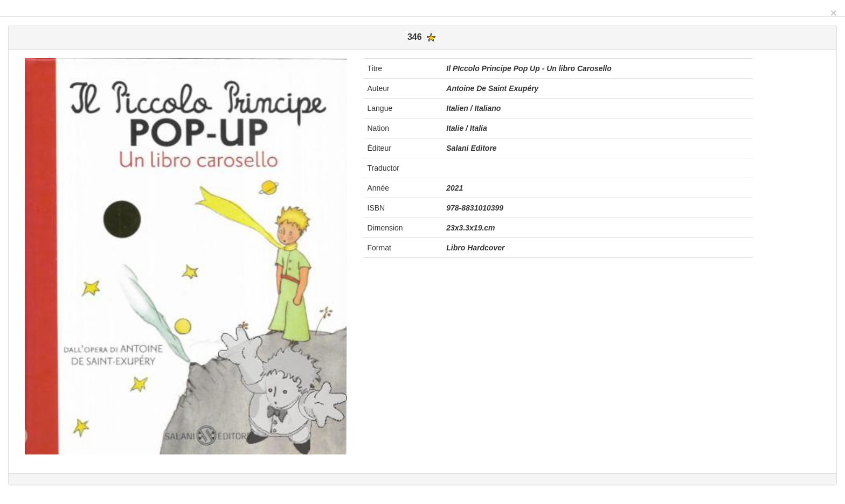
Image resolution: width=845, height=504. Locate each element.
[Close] (834, 13)
